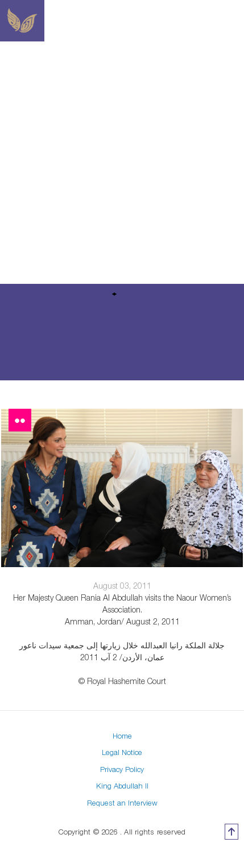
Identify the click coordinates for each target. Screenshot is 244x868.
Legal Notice (122, 752)
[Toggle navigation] (237, 21)
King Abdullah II (122, 786)
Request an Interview (122, 803)
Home (122, 736)
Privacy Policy (122, 769)
